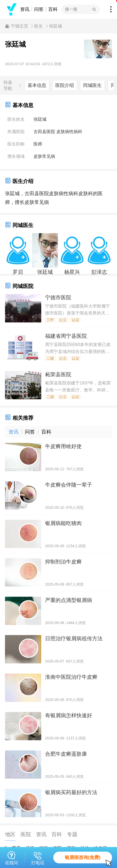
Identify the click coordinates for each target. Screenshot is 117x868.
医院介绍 (65, 85)
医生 (39, 26)
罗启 (18, 272)
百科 (53, 9)
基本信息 (37, 85)
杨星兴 (72, 272)
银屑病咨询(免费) (88, 859)
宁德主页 (20, 26)
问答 (39, 9)
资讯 (25, 9)
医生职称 (16, 144)
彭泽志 (99, 272)
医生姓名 (16, 119)
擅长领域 (16, 156)
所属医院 (16, 132)
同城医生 (92, 85)
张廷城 (55, 26)
